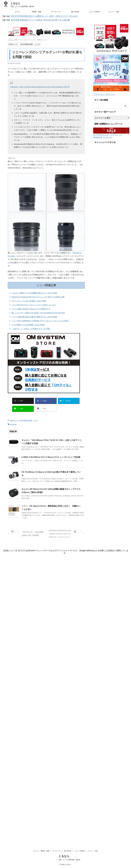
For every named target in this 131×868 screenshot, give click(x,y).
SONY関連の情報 (26, 417)
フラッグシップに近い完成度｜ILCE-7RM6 (29, 300)
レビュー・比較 (114, 12)
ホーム (17, 12)
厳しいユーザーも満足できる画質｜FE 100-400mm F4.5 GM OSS (38, 312)
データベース (56, 12)
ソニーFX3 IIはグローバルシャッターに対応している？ (34, 304)
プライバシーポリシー (102, 93)
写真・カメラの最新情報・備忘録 (69, 834)
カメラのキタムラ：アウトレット (108, 133)
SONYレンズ (14, 417)
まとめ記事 (56, 19)
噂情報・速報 (37, 12)
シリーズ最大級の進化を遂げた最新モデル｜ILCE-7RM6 (34, 316)
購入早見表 (75, 12)
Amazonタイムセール (103, 135)
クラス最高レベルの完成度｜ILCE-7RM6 (28, 323)
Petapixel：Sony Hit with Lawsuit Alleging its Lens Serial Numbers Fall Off (40, 86)
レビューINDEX (94, 12)
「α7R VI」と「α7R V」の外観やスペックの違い (31, 327)
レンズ (35, 417)
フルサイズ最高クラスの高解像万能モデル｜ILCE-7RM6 (34, 292)
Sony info (13, 420)
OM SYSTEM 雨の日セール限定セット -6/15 (29, 16)
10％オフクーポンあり (58, 16)
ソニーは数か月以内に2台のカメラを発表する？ (31, 308)
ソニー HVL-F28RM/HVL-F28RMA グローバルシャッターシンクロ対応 (40, 319)
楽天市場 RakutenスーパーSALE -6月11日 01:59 (30, 19)
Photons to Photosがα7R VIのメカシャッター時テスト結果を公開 (38, 296)
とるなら (15, 3)
